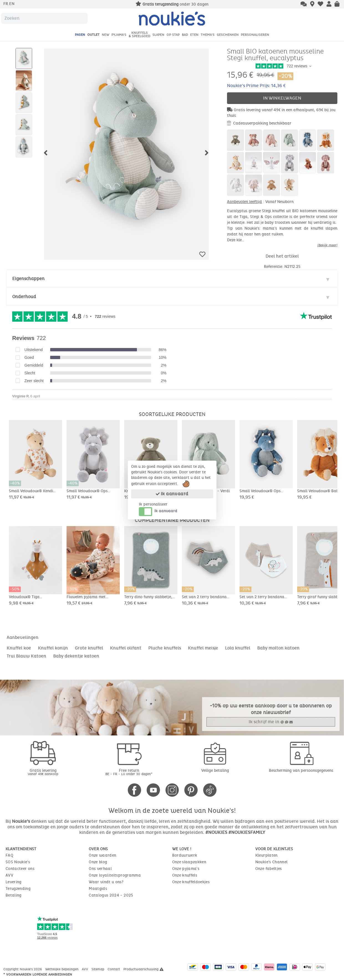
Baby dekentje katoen (76, 656)
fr (6, 4)
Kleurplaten (267, 855)
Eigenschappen (28, 279)
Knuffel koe (19, 648)
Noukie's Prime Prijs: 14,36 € (256, 86)
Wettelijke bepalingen (62, 969)
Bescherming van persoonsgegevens (301, 770)
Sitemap (98, 969)
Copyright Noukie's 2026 (23, 969)
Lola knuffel (238, 648)
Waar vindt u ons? (106, 882)
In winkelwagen (282, 98)
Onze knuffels (185, 875)
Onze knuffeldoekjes (191, 882)
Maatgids (98, 889)
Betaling (14, 895)
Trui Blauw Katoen (26, 656)
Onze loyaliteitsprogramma (115, 875)
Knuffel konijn (53, 648)
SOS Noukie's (18, 862)
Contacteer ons (20, 869)
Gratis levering (43, 772)
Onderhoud (24, 297)
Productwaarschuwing (143, 969)
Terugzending (18, 889)
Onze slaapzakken (189, 862)
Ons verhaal (100, 869)
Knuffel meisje (203, 648)
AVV (9, 875)
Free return (129, 772)
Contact (114, 969)
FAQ (9, 855)
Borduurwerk (185, 855)
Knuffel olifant (126, 648)
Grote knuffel (89, 648)
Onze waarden (102, 855)
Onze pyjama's (186, 869)
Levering (14, 882)
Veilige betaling (215, 770)
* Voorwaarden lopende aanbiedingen (38, 974)
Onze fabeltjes (269, 869)
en (12, 4)
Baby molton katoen (278, 648)
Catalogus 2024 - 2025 (111, 895)
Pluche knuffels (165, 648)
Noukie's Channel (272, 862)
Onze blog (98, 862)
